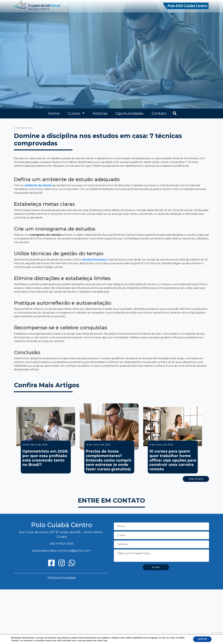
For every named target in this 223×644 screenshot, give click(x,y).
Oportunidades (130, 113)
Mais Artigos (196, 479)
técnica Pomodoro (95, 260)
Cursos (74, 113)
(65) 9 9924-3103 (62, 544)
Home (54, 113)
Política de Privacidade (62, 578)
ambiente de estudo (38, 185)
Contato (159, 113)
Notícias (100, 113)
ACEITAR (202, 639)
